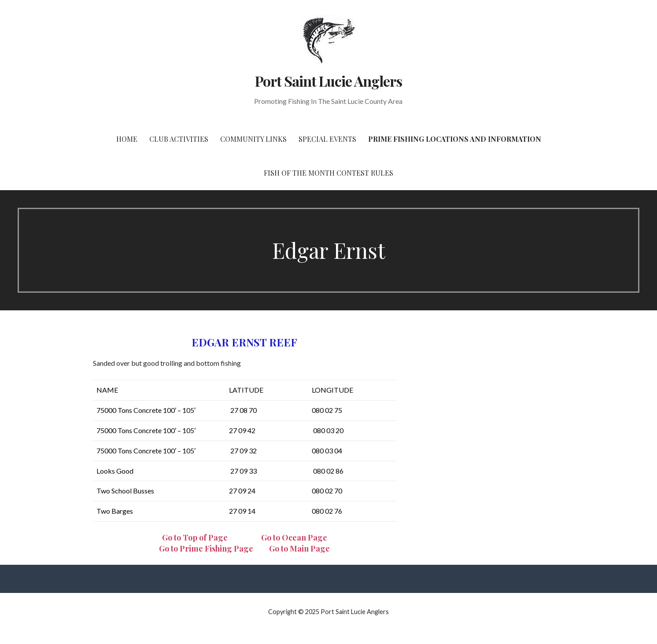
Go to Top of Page (195, 537)
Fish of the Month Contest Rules (328, 173)
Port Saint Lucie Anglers (329, 81)
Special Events (327, 139)
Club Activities (179, 139)
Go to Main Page (299, 548)
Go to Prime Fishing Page (206, 548)
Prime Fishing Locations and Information (455, 139)
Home (127, 139)
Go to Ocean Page (294, 537)
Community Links (253, 139)
